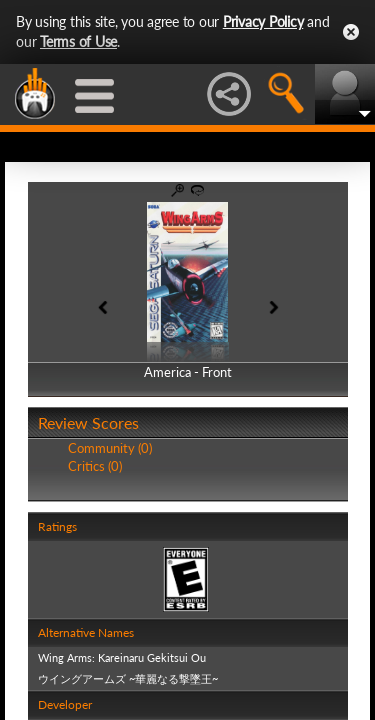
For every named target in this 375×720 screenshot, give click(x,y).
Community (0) (110, 448)
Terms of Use (78, 41)
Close (351, 32)
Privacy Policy (263, 21)
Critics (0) (95, 466)
